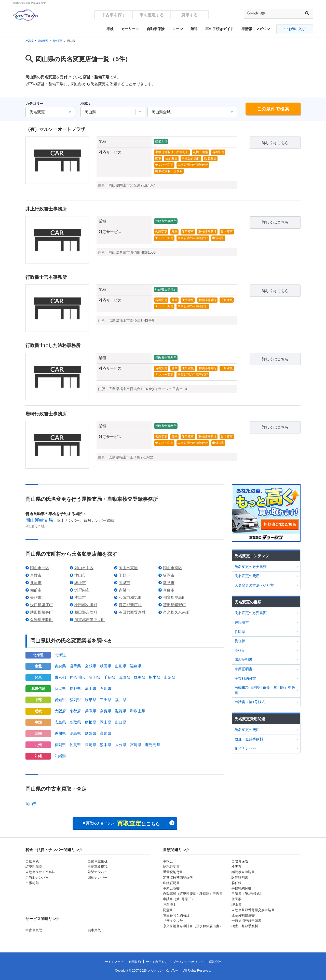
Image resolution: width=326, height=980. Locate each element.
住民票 (240, 632)
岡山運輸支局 (39, 520)
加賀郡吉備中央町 (90, 620)
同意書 (168, 910)
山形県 (121, 666)
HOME (29, 41)
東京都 (60, 677)
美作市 (36, 597)
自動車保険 (156, 29)
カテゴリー (34, 104)
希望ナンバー (245, 748)
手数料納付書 (245, 678)
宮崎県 (136, 745)
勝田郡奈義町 (86, 612)
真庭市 (169, 590)
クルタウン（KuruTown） (165, 971)
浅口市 (80, 597)
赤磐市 (124, 590)
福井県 (121, 700)
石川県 (106, 689)
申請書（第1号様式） (252, 702)
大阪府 (60, 711)
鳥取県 (75, 722)
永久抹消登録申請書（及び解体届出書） (193, 926)
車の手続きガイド (220, 29)
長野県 (75, 689)
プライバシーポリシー (188, 962)
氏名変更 (58, 41)
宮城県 (91, 666)
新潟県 (60, 689)
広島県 (60, 722)
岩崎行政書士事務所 (46, 414)
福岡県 (60, 745)
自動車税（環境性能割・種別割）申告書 (265, 690)
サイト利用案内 (157, 962)
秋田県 (106, 666)
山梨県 (169, 677)
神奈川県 (77, 677)
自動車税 (32, 861)
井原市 (36, 583)
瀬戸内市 (82, 590)
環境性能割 (34, 867)
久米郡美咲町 (42, 620)
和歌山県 (138, 711)
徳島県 (75, 733)
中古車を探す (114, 15)
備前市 (36, 590)
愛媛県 (91, 733)
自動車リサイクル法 (40, 872)
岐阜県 (91, 700)
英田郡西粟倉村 (132, 612)
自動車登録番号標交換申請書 (253, 910)
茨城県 (124, 677)
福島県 (136, 666)
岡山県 (106, 722)
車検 (110, 29)
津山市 (80, 575)
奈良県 (106, 711)
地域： (86, 104)
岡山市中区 (84, 568)
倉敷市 (36, 575)
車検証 (240, 650)
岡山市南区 (173, 568)
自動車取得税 (98, 867)
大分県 (121, 745)
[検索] (274, 14)
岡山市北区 (40, 568)
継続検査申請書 (243, 872)
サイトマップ (114, 962)
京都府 (75, 711)
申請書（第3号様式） (179, 899)
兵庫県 (91, 711)
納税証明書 (171, 867)
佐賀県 (75, 745)
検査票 (236, 867)
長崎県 (91, 745)
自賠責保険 (240, 861)
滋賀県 (121, 711)
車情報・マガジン (256, 29)
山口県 (121, 722)
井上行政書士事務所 (46, 209)
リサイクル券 (173, 921)
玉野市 (124, 575)
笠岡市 (169, 575)
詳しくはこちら (275, 143)
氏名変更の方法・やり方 (254, 585)
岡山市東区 (128, 568)
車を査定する (152, 15)
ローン (178, 29)
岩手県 (75, 666)
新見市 (169, 583)
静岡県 (75, 700)
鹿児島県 (153, 745)
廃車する (189, 15)
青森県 (60, 666)
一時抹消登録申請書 (246, 921)
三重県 (106, 700)
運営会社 (215, 962)
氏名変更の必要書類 (251, 567)
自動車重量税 (98, 861)
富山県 (91, 689)
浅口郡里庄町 (42, 605)
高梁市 (124, 583)
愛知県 (60, 700)
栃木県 (154, 677)
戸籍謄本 (242, 622)
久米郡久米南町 (176, 612)
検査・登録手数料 (249, 739)
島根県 (91, 722)
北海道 (60, 655)
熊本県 (106, 745)
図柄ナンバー (98, 878)
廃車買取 (94, 930)
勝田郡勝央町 (42, 612)
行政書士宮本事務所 (46, 277)
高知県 (106, 733)
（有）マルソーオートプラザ (55, 129)
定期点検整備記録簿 (178, 878)
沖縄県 (60, 756)
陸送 (194, 29)
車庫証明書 (243, 669)
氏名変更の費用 (247, 576)
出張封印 (32, 883)
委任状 (240, 641)
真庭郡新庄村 (130, 605)
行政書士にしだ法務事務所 (53, 345)
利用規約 (135, 962)
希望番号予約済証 (176, 915)
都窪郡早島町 (174, 597)
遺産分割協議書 (243, 915)
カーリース (130, 29)
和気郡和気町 (130, 597)
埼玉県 (94, 677)
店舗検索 (43, 41)
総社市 (80, 583)
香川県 (60, 733)
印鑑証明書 (243, 660)
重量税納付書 (173, 872)
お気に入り (295, 29)
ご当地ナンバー (37, 878)
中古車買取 (34, 930)
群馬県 (139, 677)
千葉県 (109, 677)
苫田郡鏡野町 (174, 605)
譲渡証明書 (240, 878)
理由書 (236, 905)
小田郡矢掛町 (86, 605)
